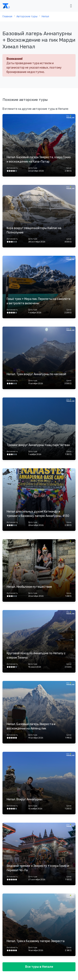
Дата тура (33, 168)
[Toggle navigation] (71, 6)
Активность (12, 168)
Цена (69, 168)
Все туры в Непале (39, 967)
